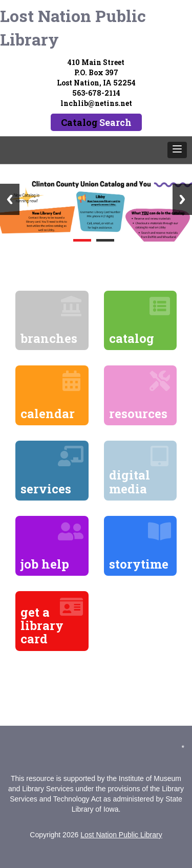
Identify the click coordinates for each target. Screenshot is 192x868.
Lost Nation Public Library (73, 27)
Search (115, 122)
